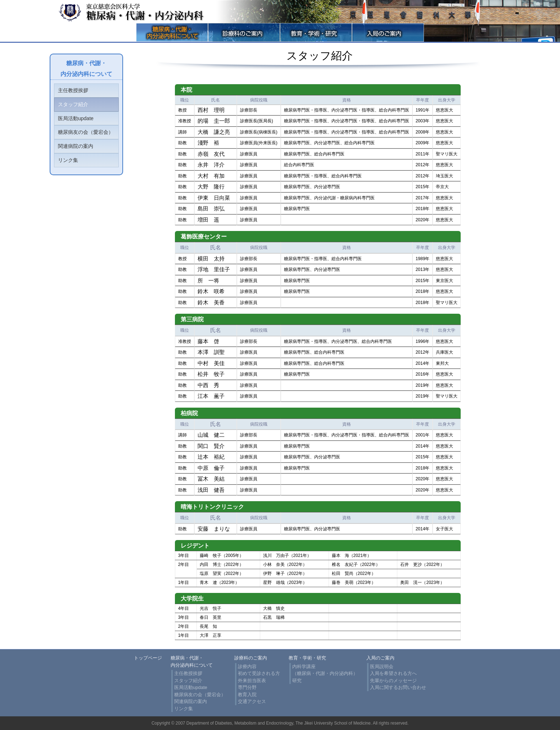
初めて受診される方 (259, 673)
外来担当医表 (252, 681)
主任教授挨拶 (73, 90)
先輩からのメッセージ (393, 681)
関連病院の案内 (76, 146)
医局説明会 (382, 666)
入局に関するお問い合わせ (398, 687)
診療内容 (247, 666)
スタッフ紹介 (73, 104)
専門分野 (247, 687)
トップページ (148, 658)
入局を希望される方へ (393, 673)
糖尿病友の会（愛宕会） (86, 132)
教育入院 (247, 695)
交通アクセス (252, 701)
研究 (297, 681)
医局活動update (76, 118)
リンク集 (68, 160)
